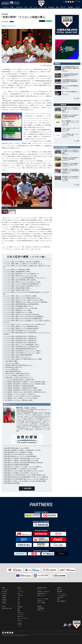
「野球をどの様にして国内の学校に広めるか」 (18, 373)
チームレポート (21, 614)
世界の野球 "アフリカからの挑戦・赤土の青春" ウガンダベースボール (24, 471)
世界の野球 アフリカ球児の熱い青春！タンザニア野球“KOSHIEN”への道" (25, 475)
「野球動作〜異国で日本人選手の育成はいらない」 (19, 365)
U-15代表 (4, 599)
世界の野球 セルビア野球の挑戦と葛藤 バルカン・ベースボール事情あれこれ (26, 479)
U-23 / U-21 (4, 594)
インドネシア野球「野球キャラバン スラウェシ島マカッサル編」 (23, 282)
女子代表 (4, 603)
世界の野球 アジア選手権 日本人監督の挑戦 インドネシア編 (22, 458)
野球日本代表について (42, 594)
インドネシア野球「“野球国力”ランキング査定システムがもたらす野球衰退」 (26, 302)
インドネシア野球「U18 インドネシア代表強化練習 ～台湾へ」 (22, 345)
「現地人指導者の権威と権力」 (13, 371)
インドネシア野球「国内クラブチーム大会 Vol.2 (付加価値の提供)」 (23, 319)
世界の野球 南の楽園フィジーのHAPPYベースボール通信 (20, 469)
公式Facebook (60, 597)
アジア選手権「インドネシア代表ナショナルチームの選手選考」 (23, 396)
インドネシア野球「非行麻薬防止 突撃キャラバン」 (19, 306)
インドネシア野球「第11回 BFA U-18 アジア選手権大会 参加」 (22, 347)
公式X (58, 599)
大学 (19, 597)
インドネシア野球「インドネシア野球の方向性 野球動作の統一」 (23, 284)
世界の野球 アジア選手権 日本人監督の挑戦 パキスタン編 (21, 460)
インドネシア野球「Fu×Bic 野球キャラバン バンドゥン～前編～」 (23, 353)
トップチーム (5, 590)
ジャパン (20, 590)
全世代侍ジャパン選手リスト (44, 592)
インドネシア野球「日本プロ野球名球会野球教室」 (19, 355)
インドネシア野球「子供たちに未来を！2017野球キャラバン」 (22, 286)
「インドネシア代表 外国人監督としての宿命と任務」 (20, 380)
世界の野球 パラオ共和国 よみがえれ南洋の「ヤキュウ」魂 (21, 473)
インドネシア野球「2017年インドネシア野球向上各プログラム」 (23, 298)
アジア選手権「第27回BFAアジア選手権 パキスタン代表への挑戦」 (23, 390)
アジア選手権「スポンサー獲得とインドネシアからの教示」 (21, 398)
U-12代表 (4, 601)
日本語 (76, 1)
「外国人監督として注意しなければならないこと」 (19, 378)
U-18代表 (4, 597)
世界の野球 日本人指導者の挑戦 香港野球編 (17, 465)
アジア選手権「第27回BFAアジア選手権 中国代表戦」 (20, 386)
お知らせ (20, 620)
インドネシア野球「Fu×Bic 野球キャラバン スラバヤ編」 (20, 330)
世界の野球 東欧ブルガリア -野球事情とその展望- (18, 452)
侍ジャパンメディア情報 (43, 599)
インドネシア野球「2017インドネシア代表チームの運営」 (21, 296)
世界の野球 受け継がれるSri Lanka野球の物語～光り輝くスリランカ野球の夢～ (27, 477)
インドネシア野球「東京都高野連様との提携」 (18, 271)
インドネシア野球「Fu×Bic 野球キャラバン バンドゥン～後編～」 (23, 351)
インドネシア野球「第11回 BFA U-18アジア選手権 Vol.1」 (21, 342)
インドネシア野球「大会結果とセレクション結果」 (19, 312)
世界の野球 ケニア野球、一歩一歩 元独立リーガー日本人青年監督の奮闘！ (25, 481)
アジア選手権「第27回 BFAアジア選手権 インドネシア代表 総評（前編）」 (26, 384)
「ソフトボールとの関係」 (12, 363)
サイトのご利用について (62, 595)
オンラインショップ (61, 594)
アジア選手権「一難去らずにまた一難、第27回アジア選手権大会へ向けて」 (26, 392)
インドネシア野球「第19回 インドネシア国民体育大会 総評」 (22, 326)
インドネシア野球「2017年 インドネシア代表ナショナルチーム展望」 (24, 300)
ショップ (20, 626)
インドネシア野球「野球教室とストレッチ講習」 (18, 310)
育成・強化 (60, 590)
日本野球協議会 (41, 608)
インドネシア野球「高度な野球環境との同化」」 (18, 288)
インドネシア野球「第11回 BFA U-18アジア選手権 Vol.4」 (21, 336)
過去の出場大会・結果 (7, 608)
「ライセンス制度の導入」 (12, 369)
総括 (19, 609)
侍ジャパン (40, 590)
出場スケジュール (41, 595)
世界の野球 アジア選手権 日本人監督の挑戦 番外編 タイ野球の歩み (24, 463)
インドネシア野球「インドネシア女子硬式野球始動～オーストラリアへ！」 (26, 278)
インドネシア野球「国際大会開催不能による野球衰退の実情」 (22, 304)
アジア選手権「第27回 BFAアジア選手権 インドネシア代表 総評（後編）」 (26, 382)
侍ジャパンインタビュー (23, 618)
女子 (19, 605)
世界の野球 (28, 488)
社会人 (19, 594)
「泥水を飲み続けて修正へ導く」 (14, 367)
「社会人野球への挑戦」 (11, 361)
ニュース (20, 622)
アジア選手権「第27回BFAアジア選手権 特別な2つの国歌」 (21, 388)
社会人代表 (4, 592)
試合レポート (21, 613)
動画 (19, 611)
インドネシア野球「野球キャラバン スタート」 (18, 357)
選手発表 (20, 624)
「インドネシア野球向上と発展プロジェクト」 (18, 375)
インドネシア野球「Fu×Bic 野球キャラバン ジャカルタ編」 (21, 308)
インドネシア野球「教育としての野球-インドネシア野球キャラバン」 (24, 264)
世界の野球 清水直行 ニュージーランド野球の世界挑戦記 (20, 456)
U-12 (19, 603)
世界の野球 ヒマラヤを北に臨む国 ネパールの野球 (18, 454)
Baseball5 (20, 607)
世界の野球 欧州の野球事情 (12, 483)
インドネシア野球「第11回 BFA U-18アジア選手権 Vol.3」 (21, 338)
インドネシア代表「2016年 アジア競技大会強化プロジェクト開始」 (23, 359)
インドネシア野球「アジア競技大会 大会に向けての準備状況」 (23, 262)
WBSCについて (41, 610)
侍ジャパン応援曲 (41, 603)
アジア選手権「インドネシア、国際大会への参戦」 (19, 400)
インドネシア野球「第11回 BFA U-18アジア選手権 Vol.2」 (21, 340)
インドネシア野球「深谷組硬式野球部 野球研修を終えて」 (21, 349)
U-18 (19, 599)
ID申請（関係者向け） (62, 601)
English (79, 1)
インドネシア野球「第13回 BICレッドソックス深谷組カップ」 (22, 274)
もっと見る (76, 98)
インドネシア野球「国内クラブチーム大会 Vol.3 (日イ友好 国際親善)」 (24, 316)
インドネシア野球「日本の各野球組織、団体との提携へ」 (21, 280)
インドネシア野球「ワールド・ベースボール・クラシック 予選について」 (25, 324)
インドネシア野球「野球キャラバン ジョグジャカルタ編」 (21, 276)
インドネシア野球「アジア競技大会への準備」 (18, 269)
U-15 (19, 601)
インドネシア (12, 26)
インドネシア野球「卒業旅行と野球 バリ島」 (17, 290)
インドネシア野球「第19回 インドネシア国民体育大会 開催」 (22, 328)
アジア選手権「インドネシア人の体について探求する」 (20, 394)
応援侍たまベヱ (41, 601)
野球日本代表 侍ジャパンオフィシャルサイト (11, 3)
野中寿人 (4, 26)
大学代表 (4, 595)
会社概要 (39, 606)
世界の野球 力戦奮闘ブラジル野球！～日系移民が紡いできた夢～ (23, 450)
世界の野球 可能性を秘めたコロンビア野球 (16, 448)
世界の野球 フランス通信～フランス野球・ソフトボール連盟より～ (23, 467)
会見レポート (21, 616)
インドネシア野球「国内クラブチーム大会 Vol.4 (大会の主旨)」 (22, 314)
